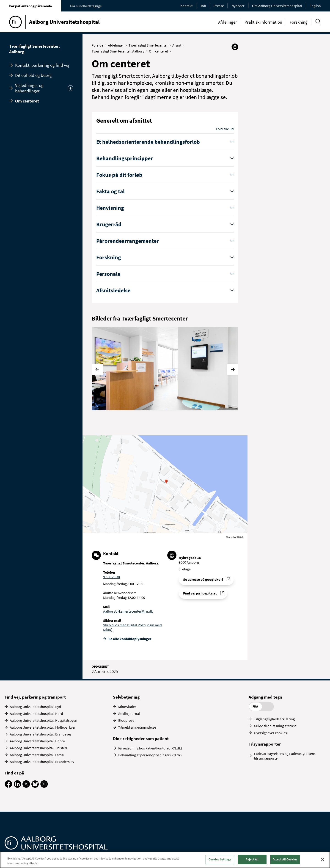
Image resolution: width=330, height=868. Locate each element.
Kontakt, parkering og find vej (42, 65)
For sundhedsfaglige (86, 6)
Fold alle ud (225, 129)
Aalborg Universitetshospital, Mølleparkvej (43, 727)
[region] (165, 860)
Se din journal (129, 713)
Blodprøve (126, 720)
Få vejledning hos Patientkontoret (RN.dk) (150, 748)
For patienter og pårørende (30, 6)
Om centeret (27, 101)
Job (203, 6)
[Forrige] (97, 369)
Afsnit (178, 45)
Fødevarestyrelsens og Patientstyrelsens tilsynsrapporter (285, 756)
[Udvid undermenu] (70, 88)
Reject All (252, 859)
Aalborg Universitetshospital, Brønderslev (42, 762)
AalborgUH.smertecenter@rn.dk (128, 611)
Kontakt (186, 6)
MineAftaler (127, 707)
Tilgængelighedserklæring (274, 719)
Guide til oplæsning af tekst (275, 726)
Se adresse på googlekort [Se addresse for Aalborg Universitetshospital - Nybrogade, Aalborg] (203, 579)
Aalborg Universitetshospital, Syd (35, 707)
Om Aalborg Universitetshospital (277, 6)
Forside (99, 45)
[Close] (323, 860)
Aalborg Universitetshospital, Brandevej (40, 734)
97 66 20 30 (111, 577)
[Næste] (233, 369)
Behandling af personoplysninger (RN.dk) (150, 755)
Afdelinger (228, 22)
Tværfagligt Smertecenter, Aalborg (34, 49)
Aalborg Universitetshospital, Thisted (38, 748)
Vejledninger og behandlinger (29, 88)
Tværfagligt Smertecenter (149, 45)
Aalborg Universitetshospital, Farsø (37, 755)
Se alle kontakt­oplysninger (130, 639)
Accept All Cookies (285, 859)
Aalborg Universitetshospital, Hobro (37, 741)
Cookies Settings (220, 859)
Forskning (299, 22)
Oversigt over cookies (270, 733)
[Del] (235, 47)
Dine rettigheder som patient (141, 738)
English (315, 6)
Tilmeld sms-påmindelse (137, 727)
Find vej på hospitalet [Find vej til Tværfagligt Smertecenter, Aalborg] (200, 593)
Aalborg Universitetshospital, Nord (36, 713)
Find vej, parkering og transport (35, 697)
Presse (219, 6)
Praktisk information (263, 22)
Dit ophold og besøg (33, 75)
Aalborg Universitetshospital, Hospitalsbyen (44, 720)
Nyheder (238, 6)
